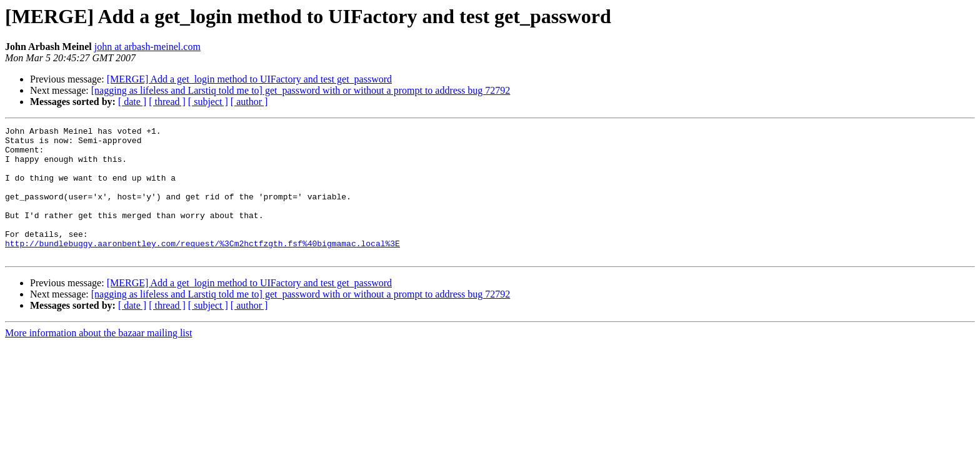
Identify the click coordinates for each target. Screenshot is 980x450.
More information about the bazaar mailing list (98, 359)
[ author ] (249, 102)
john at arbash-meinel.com (147, 47)
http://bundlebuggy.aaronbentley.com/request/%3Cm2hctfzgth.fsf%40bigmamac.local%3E (202, 267)
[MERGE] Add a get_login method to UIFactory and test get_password (249, 79)
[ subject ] (208, 102)
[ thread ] (167, 102)
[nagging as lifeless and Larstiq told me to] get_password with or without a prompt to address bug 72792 (301, 90)
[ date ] (132, 102)
